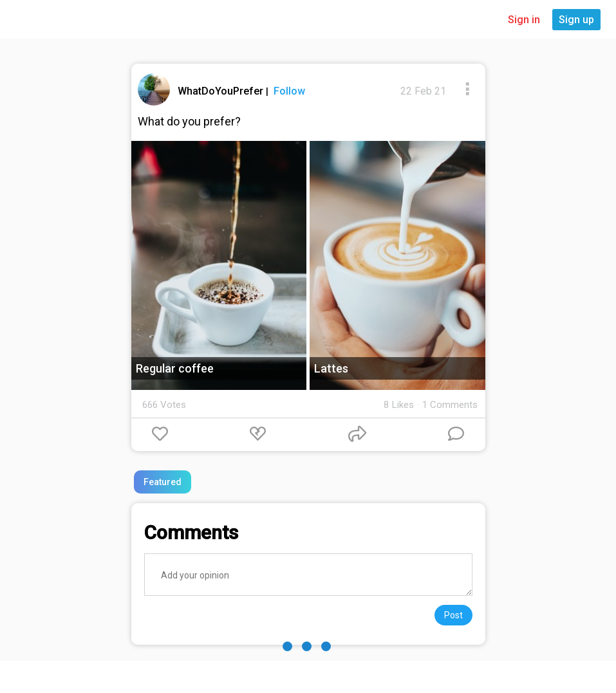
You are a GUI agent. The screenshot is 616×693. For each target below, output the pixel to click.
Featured (163, 482)
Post (453, 615)
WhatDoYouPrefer (222, 91)
